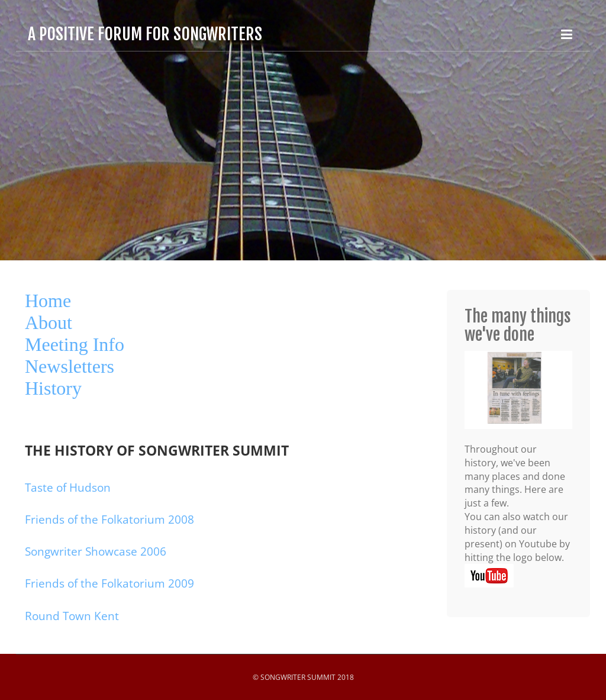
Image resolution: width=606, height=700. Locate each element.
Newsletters (70, 366)
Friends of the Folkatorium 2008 (109, 520)
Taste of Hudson (68, 488)
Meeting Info (75, 344)
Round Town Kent (72, 616)
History (53, 388)
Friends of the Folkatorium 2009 (109, 583)
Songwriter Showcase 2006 (96, 551)
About (49, 322)
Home (48, 301)
